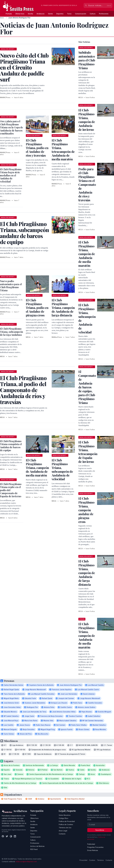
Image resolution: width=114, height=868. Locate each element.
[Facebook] (3, 836)
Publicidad (91, 844)
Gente (50, 14)
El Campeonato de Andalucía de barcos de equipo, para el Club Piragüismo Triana (87, 387)
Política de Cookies (66, 824)
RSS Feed (34, 849)
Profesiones (104, 14)
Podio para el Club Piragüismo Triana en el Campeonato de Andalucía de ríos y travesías (87, 185)
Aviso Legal (63, 831)
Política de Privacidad (67, 821)
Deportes (60, 14)
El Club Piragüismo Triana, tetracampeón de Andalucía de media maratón (63, 150)
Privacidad (83, 860)
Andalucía (41, 14)
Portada (9, 14)
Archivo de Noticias (37, 846)
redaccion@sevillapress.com (26, 862)
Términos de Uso (65, 828)
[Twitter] (7, 836)
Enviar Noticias (93, 850)
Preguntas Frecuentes (95, 847)
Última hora (20, 14)
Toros (69, 14)
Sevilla (30, 14)
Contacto (62, 834)
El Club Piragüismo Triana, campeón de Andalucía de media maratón (37, 468)
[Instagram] (11, 836)
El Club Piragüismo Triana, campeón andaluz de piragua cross (86, 510)
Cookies (92, 860)
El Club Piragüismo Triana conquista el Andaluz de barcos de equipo (11, 446)
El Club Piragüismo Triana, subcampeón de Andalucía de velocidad (62, 470)
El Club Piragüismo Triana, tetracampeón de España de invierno (88, 452)
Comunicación (81, 14)
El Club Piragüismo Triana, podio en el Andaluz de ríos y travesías (37, 148)
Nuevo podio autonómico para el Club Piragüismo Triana (11, 286)
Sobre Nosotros (65, 815)
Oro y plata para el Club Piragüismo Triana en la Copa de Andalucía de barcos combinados (11, 127)
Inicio (2, 18)
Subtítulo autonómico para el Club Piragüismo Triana (87, 60)
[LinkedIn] (15, 836)
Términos (100, 860)
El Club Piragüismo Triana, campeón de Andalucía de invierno (87, 120)
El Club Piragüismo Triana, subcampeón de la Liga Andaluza (12, 332)
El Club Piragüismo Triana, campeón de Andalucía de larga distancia (63, 308)
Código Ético (64, 818)
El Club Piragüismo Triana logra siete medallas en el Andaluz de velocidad (11, 175)
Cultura (93, 14)
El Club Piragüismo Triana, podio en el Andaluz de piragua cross (37, 308)
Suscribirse (100, 830)
